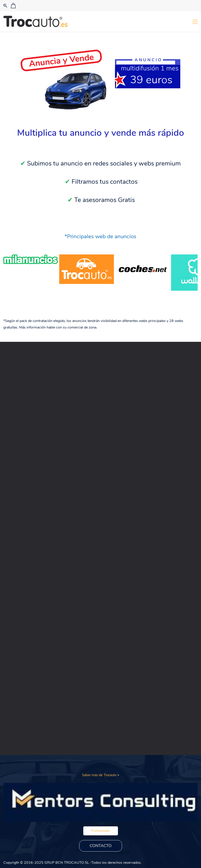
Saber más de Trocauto (99, 775)
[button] (101, 831)
